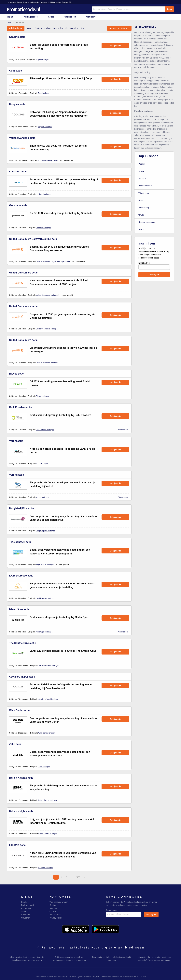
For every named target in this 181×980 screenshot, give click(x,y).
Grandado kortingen (44, 228)
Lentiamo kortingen (43, 194)
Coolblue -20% (67, 2)
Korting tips (58, 28)
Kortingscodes (31, 17)
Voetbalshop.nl (145, 208)
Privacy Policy (56, 918)
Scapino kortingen (42, 60)
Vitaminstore (144, 193)
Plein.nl (142, 164)
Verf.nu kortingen (42, 497)
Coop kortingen (44, 93)
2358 (78, 877)
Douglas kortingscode (31, 2)
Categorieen (70, 17)
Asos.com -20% (45, 2)
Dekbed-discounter (147, 222)
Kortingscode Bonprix (15, 2)
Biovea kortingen (42, 396)
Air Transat (26, 908)
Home (9, 22)
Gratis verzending (43, 28)
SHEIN (141, 229)
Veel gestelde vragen (59, 902)
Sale (82, 28)
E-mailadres (154, 266)
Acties (51, 17)
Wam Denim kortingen (47, 733)
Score (141, 200)
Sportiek (25, 902)
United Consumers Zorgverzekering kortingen (53, 261)
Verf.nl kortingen (42, 464)
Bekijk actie (115, 46)
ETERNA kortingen (45, 868)
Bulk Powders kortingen (45, 430)
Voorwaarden (123, 430)
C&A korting (56, 2)
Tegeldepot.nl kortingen (45, 564)
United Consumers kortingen (47, 295)
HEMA (141, 171)
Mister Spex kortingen (44, 632)
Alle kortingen (16, 28)
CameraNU (26, 915)
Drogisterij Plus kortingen (45, 531)
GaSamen (26, 918)
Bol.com (142, 179)
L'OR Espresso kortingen (45, 598)
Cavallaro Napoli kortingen (48, 699)
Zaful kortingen (44, 767)
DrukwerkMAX (28, 905)
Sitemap (53, 908)
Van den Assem (145, 186)
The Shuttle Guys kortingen (49, 666)
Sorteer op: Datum (118, 28)
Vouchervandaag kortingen (48, 160)
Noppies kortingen (45, 127)
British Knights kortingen (47, 800)
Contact (53, 905)
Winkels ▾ (91, 17)
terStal (141, 215)
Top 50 (10, 17)
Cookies (53, 911)
